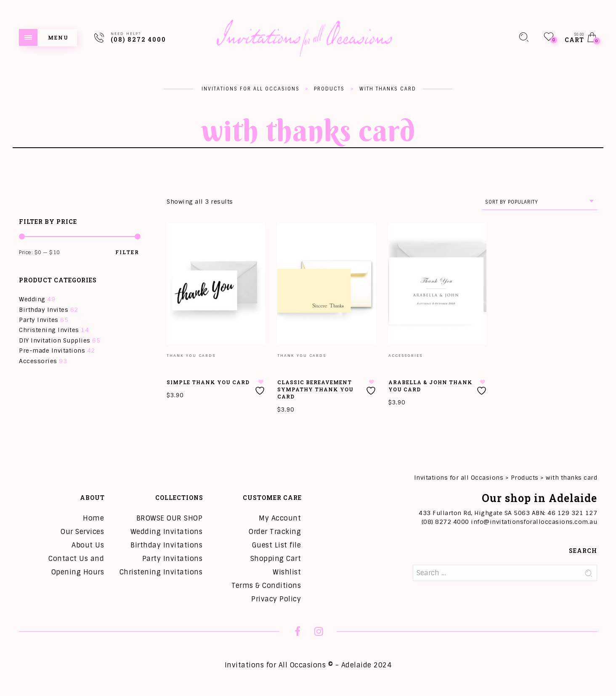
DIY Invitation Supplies (55, 340)
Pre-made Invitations (52, 351)
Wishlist (287, 572)
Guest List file (277, 545)
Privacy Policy (276, 599)
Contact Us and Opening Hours (76, 565)
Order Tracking (275, 532)
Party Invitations (173, 559)
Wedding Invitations (167, 532)
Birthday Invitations (166, 545)
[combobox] (539, 202)
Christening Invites (49, 330)
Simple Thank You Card (208, 382)
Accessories (38, 361)
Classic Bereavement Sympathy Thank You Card (315, 389)
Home (93, 518)
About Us (88, 545)
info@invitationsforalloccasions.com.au (534, 522)
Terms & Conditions (266, 586)
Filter (127, 252)
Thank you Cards (191, 356)
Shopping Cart (276, 559)
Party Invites (39, 320)
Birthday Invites (44, 310)
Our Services (82, 532)
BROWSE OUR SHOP (170, 518)
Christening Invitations (161, 572)
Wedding (32, 299)
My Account (280, 518)
